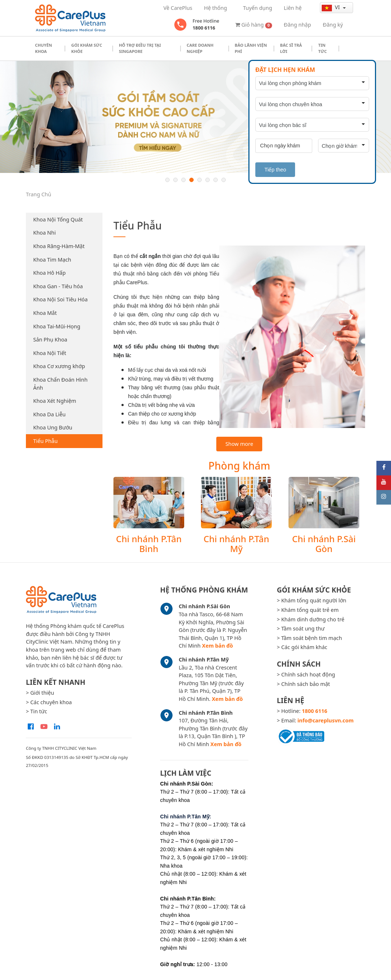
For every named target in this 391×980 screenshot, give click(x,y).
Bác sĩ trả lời (291, 48)
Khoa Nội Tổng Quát (58, 219)
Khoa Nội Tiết (50, 353)
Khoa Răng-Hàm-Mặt (59, 246)
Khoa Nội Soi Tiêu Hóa (60, 299)
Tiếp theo (275, 170)
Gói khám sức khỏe (87, 48)
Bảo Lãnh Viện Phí (251, 48)
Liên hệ (293, 8)
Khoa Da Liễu (49, 414)
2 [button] (175, 180)
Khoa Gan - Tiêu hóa (58, 286)
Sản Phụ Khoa (50, 339)
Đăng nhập (297, 25)
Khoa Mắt (45, 313)
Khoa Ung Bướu (53, 427)
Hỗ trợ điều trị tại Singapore (140, 48)
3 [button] (183, 180)
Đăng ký (333, 25)
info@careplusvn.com (326, 720)
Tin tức (322, 48)
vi (331, 7)
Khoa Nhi (44, 233)
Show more (239, 444)
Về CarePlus (178, 8)
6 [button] (208, 180)
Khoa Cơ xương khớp (59, 366)
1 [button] (167, 180)
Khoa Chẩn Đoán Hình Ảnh (60, 384)
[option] (195, 117)
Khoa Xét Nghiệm (55, 401)
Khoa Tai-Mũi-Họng (57, 326)
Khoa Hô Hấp (49, 273)
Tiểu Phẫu (45, 441)
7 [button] (216, 180)
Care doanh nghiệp (200, 48)
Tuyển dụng (258, 8)
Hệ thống (215, 8)
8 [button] (224, 180)
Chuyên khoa (44, 48)
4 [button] (191, 180)
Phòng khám (239, 466)
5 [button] (200, 180)
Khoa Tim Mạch (52, 260)
